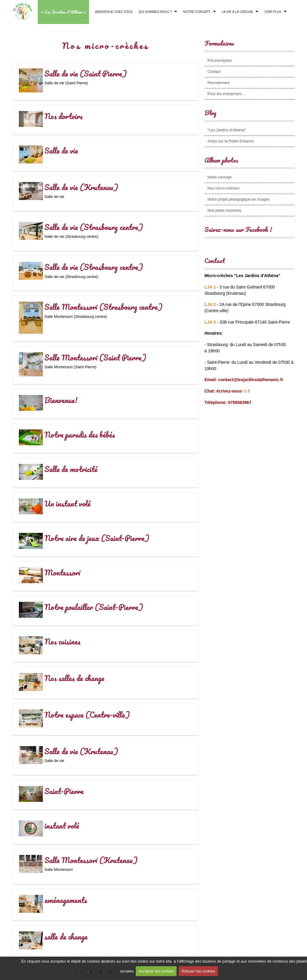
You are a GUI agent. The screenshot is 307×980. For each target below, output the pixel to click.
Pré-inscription (220, 60)
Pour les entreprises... (226, 94)
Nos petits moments (224, 210)
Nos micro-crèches (224, 188)
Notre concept (197, 12)
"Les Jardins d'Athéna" (227, 130)
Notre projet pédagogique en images (238, 199)
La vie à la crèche (237, 12)
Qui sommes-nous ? (155, 12)
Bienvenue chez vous (114, 12)
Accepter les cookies (156, 973)
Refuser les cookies (199, 973)
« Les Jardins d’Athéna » (63, 12)
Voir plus (273, 12)
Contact (214, 72)
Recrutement (218, 83)
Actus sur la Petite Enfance (231, 141)
